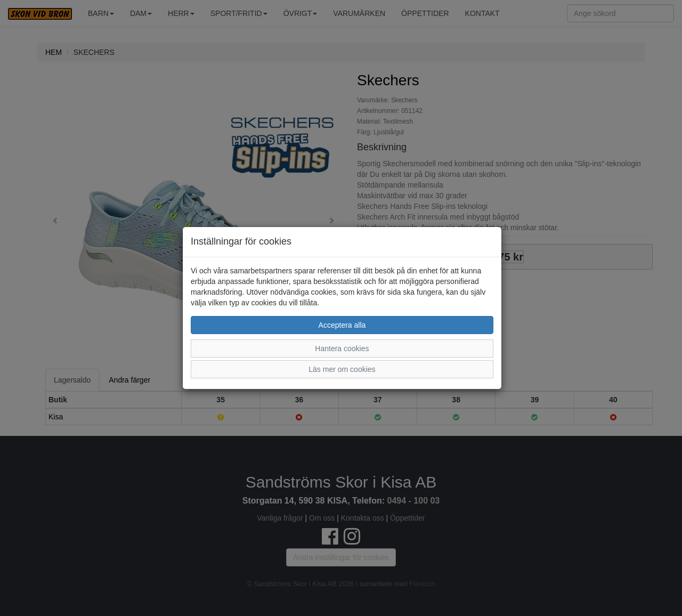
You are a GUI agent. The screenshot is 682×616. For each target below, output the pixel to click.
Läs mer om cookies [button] (342, 369)
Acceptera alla (342, 325)
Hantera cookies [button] (342, 348)
